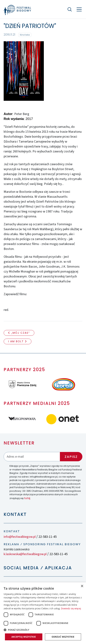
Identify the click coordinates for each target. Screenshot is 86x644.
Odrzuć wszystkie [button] (63, 637)
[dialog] (43, 613)
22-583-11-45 (48, 537)
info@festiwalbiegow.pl (20, 537)
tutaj (27, 498)
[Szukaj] (70, 9)
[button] (43, 630)
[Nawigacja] (79, 9)
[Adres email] (32, 457)
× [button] (82, 586)
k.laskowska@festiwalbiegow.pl (25, 554)
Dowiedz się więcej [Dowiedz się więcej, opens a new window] (71, 608)
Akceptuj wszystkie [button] (24, 637)
